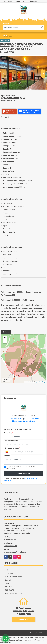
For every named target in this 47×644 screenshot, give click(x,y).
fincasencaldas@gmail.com (25, 421)
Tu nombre (8, 433)
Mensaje (7, 456)
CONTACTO (9, 590)
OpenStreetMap (40, 382)
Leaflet (27, 382)
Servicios (9, 580)
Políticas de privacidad (14, 593)
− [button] (5, 342)
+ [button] (5, 338)
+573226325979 (16, 419)
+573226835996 (33, 419)
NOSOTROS (10, 587)
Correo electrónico (11, 441)
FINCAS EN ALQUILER (14, 577)
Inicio (7, 570)
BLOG (7, 583)
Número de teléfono (12, 448)
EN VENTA (9, 573)
